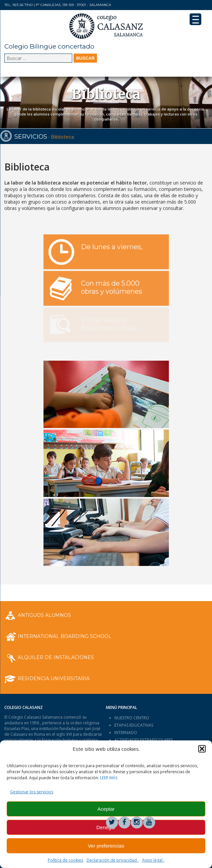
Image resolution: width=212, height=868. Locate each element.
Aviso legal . (153, 860)
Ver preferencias (106, 846)
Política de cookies (66, 860)
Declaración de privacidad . (113, 860)
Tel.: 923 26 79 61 (19, 5)
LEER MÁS (109, 778)
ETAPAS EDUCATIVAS (134, 725)
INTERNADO (126, 733)
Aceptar (106, 809)
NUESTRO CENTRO (132, 718)
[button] (202, 749)
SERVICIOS (31, 137)
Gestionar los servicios (32, 792)
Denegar (106, 827)
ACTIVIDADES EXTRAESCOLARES (144, 740)
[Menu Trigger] (195, 19)
